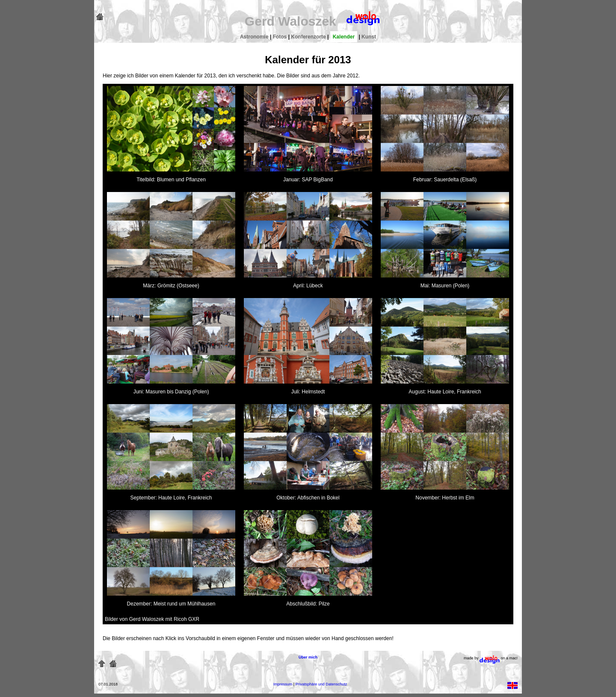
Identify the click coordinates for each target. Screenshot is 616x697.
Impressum (283, 684)
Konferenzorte (308, 37)
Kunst (369, 37)
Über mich (308, 657)
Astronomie (254, 37)
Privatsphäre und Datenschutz (321, 684)
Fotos (280, 37)
